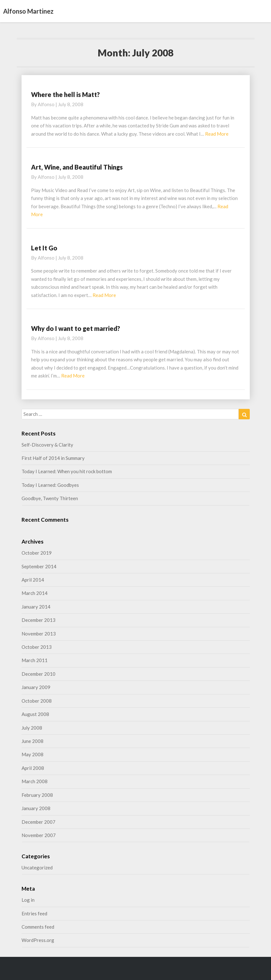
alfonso (46, 104)
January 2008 (36, 808)
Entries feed (34, 913)
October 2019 (37, 553)
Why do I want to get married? (76, 328)
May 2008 (32, 754)
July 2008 (32, 728)
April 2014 (33, 580)
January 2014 (36, 607)
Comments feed (38, 927)
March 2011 (35, 660)
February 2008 (37, 795)
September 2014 (39, 566)
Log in (28, 900)
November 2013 (39, 634)
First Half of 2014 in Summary (53, 458)
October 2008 (37, 701)
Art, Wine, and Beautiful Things (77, 167)
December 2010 (39, 674)
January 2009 (36, 687)
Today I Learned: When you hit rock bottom (67, 471)
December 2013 (39, 620)
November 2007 (39, 835)
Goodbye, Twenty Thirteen (50, 498)
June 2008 (32, 741)
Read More (217, 134)
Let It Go (44, 248)
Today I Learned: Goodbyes (50, 485)
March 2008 (35, 781)
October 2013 (37, 647)
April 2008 (33, 768)
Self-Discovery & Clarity (47, 445)
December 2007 (39, 822)
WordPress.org (38, 940)
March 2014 (35, 593)
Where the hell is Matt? (65, 94)
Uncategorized (37, 867)
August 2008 (35, 714)
